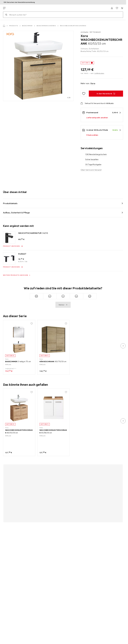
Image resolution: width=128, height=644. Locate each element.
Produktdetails (10, 203)
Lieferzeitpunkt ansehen (97, 118)
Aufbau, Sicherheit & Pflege (16, 213)
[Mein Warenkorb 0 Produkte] (122, 8)
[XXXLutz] (15, 8)
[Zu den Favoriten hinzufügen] (84, 94)
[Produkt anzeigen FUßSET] (13, 267)
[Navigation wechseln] (4, 8)
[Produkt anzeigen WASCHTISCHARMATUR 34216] (13, 246)
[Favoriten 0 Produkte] (117, 8)
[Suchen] (6, 15)
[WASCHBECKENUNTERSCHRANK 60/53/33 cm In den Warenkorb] (106, 94)
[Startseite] (4, 26)
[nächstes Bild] (123, 346)
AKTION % (86, 63)
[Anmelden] (112, 8)
